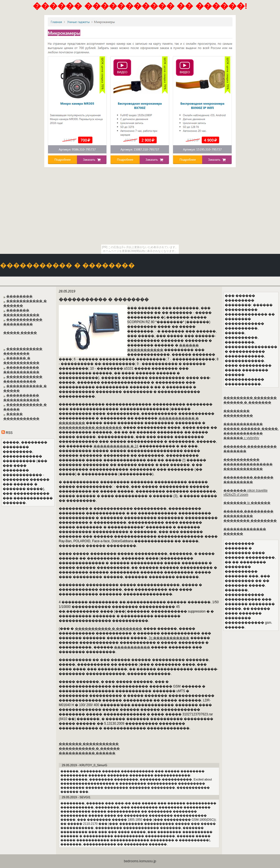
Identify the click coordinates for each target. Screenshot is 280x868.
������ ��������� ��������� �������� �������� (250, 516)
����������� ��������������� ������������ (248, 464)
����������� (132, 647)
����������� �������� (90, 428)
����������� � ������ (89, 748)
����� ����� (20, 333)
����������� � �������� (109, 629)
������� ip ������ (247, 503)
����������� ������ (87, 753)
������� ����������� (89, 744)
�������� (19, 296)
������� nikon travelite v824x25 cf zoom (245, 493)
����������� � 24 (116, 446)
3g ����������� (169, 638)
